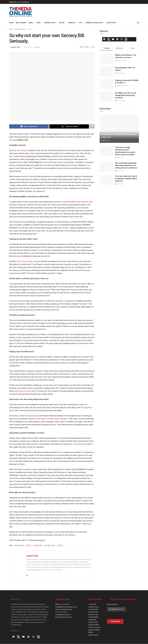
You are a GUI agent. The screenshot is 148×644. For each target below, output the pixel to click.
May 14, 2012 (28, 47)
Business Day (93, 615)
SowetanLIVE (93, 609)
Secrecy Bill (68, 134)
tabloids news (50, 546)
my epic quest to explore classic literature (51, 419)
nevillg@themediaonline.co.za (66, 607)
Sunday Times (94, 607)
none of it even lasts (25, 261)
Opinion (30, 29)
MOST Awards (21, 23)
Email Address (112, 604)
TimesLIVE (92, 604)
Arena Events (93, 635)
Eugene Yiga (16, 47)
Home (11, 23)
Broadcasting (50, 23)
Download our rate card (64, 617)
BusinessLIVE (93, 612)
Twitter (60, 546)
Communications (20, 29)
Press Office (111, 23)
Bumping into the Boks (18, 151)
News (31, 23)
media (28, 546)
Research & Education (94, 23)
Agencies (72, 23)
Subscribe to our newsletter (19, 2)
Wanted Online (94, 625)
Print (39, 23)
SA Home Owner (94, 627)
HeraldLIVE (92, 620)
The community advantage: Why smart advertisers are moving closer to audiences (126, 165)
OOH (80, 23)
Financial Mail (93, 617)
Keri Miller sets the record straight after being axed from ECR (126, 95)
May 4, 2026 (106, 140)
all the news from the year (24, 391)
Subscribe (115, 621)
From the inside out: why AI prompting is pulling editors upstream (126, 179)
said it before (81, 444)
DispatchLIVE (93, 622)
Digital (62, 23)
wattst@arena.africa (63, 615)
